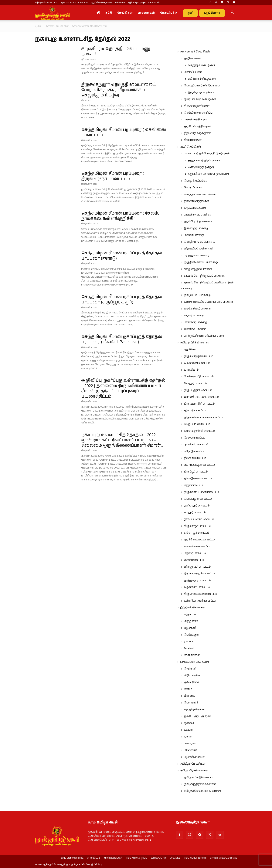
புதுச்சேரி (190, 349)
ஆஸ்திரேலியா (194, 757)
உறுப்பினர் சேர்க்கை (72, 858)
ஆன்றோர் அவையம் (198, 222)
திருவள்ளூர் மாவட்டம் (199, 356)
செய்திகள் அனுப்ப (137, 858)
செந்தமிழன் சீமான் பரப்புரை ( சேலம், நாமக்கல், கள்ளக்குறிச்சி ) (120, 216)
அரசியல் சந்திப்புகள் (198, 126)
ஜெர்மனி (190, 669)
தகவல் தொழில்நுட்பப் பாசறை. (204, 276)
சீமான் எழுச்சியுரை (197, 106)
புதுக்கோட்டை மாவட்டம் (199, 540)
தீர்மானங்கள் (193, 140)
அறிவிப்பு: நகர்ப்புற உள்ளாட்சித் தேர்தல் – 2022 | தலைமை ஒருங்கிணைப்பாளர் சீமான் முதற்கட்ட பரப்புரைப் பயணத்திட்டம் (123, 388)
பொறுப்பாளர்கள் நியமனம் (202, 86)
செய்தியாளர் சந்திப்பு (198, 113)
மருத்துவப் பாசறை (197, 255)
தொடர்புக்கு (169, 13)
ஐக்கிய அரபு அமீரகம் (198, 716)
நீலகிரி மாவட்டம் (195, 458)
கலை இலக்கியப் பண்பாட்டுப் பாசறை (209, 302)
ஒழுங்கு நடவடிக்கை (201, 92)
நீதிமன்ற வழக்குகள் (197, 133)
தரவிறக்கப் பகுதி (113, 858)
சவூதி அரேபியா (195, 709)
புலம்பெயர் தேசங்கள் (195, 662)
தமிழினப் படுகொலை (199, 777)
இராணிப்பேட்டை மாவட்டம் (202, 397)
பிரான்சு (189, 696)
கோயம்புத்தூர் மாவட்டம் (199, 465)
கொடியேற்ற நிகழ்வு (201, 167)
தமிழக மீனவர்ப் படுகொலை (202, 791)
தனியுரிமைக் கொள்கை (223, 858)
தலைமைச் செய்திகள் (195, 52)
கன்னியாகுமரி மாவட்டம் (200, 601)
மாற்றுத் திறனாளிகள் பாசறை (204, 336)
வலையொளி (159, 858)
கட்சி (109, 13)
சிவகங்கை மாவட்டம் (197, 546)
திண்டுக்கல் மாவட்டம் (198, 479)
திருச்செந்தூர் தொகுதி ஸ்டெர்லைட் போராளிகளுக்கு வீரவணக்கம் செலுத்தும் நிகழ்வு (118, 90)
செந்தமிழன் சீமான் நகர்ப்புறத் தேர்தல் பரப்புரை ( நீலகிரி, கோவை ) (122, 339)
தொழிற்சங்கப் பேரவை (200, 242)
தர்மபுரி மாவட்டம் (195, 411)
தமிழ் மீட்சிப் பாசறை (197, 295)
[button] (232, 13)
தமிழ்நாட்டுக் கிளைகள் (195, 343)
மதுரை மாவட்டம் (195, 553)
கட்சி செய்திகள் (191, 147)
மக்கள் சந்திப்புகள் (196, 120)
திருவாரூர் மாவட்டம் (197, 526)
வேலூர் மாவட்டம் (195, 383)
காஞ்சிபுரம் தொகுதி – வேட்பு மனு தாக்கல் (116, 51)
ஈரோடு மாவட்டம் (195, 451)
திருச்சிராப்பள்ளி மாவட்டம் (201, 492)
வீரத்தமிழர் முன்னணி (199, 249)
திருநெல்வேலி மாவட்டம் (201, 594)
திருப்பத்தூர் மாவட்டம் (198, 390)
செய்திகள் (125, 13)
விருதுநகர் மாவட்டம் (197, 567)
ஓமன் (188, 737)
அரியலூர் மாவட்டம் (197, 506)
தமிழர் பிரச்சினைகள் (194, 771)
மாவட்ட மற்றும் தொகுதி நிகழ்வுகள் (207, 154)
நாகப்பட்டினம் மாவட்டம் (199, 519)
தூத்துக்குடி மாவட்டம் (197, 580)
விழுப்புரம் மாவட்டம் (197, 424)
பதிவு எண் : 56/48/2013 (46, 3)
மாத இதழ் (175, 858)
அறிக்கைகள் (193, 58)
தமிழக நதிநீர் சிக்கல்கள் (200, 784)
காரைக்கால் (192, 655)
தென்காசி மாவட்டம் (197, 587)
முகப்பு (39, 26)
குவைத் (189, 723)
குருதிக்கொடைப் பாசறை (201, 262)
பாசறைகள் (146, 13)
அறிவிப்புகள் (193, 72)
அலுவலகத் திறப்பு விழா (204, 160)
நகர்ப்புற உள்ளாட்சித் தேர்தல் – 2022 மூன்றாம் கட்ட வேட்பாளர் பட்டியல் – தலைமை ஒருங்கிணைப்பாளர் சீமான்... (122, 440)
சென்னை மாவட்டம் (197, 363)
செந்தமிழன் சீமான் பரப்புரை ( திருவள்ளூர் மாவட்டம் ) (113, 176)
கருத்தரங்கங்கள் (195, 208)
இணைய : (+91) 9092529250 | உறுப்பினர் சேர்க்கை (86, 3)
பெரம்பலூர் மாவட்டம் (198, 499)
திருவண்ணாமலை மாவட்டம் (203, 417)
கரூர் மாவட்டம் (193, 485)
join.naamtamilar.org (140, 840)
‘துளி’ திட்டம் (94, 858)
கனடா (188, 689)
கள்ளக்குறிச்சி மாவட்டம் (200, 431)
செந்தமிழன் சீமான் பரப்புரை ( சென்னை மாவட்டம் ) (124, 132)
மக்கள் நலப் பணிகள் (198, 215)
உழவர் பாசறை (194, 315)
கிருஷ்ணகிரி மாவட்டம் (199, 404)
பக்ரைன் (190, 743)
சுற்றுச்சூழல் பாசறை (198, 269)
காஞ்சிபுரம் (191, 370)
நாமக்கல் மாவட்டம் (196, 445)
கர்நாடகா (190, 614)
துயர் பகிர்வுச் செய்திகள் (200, 99)
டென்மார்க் (191, 703)
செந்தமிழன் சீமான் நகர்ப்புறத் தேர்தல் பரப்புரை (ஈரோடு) (122, 256)
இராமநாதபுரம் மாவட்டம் (199, 574)
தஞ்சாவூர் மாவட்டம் (197, 533)
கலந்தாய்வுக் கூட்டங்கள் (200, 194)
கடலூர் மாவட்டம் (195, 512)
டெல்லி (189, 648)
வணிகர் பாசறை (195, 329)
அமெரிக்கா (192, 682)
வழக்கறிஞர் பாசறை (198, 309)
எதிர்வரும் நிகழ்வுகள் (202, 79)
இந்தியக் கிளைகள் (193, 608)
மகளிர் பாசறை (194, 235)
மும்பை (189, 642)
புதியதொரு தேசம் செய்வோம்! (144, 3)
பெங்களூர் (191, 635)
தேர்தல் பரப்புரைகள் (57, 26)
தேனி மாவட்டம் (194, 560)
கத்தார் (188, 730)
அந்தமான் (191, 621)
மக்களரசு (120, 3)
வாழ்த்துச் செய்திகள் (201, 65)
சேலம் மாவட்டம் (195, 438)
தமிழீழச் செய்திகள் (193, 764)
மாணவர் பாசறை (196, 322)
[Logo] (52, 13)
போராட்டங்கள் (194, 188)
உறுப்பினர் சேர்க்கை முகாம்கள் (208, 174)
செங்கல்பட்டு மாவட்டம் (199, 377)
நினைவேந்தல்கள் (197, 201)
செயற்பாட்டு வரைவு (195, 858)
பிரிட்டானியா (193, 676)
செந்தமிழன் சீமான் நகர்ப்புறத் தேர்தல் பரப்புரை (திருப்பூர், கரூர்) (122, 300)
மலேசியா (191, 750)
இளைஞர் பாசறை (196, 228)
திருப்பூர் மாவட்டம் (196, 472)
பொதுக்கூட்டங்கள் (196, 181)
